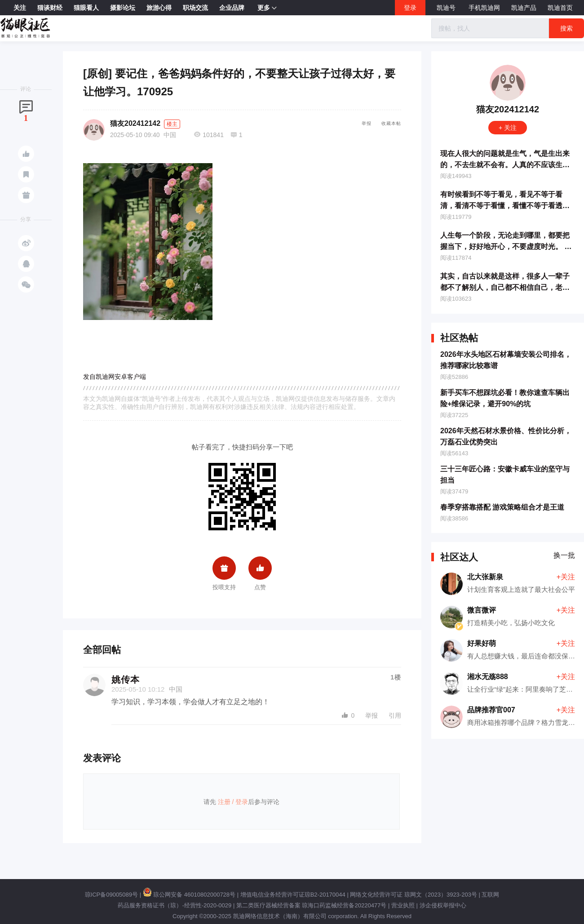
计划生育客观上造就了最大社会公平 (521, 589)
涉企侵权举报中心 (443, 905)
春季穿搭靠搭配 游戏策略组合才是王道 (502, 507)
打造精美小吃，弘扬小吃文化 (511, 623)
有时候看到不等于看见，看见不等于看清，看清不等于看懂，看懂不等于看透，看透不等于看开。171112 (505, 206)
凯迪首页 (560, 8)
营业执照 (403, 905)
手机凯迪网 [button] (484, 8)
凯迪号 (447, 8)
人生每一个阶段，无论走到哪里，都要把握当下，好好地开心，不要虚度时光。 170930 (506, 247)
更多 (267, 8)
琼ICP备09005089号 (112, 895)
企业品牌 (232, 8)
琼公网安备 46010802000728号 (189, 895)
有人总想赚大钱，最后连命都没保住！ (524, 656)
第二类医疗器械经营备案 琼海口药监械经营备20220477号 (311, 905)
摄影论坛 (123, 8)
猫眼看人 (86, 8)
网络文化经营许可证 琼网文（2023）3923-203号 (413, 895)
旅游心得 (159, 8)
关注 (20, 8)
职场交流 (195, 8)
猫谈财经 (50, 8)
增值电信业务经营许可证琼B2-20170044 (293, 895)
